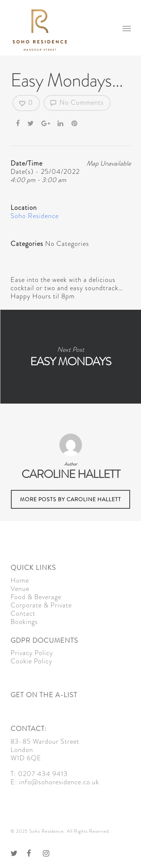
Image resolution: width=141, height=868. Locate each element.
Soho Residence (35, 216)
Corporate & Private (41, 605)
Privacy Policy (32, 653)
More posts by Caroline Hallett (70, 499)
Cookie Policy (31, 661)
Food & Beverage (36, 597)
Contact (23, 613)
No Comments (77, 102)
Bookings (24, 622)
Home (20, 580)
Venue (20, 589)
